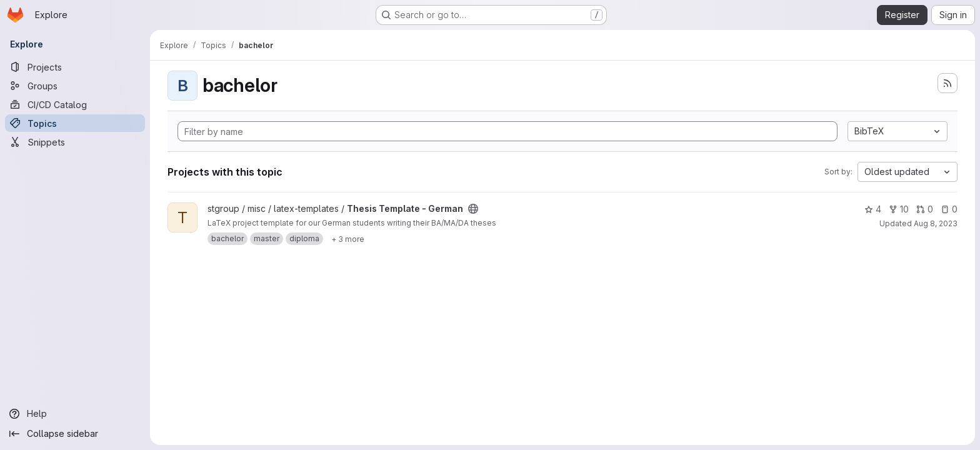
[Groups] (75, 86)
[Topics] (75, 123)
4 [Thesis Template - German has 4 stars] (873, 209)
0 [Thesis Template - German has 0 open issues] (949, 209)
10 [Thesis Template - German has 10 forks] (899, 209)
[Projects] (75, 67)
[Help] (75, 414)
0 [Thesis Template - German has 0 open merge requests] (925, 209)
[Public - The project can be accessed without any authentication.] (473, 209)
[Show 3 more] (348, 239)
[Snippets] (75, 142)
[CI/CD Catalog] (75, 104)
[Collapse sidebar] (75, 434)
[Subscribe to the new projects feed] (947, 83)
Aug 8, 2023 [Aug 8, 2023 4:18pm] (936, 223)
